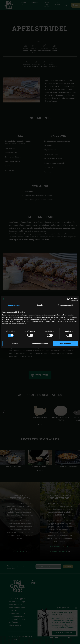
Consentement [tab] (14, 305)
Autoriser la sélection (40, 343)
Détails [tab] (40, 305)
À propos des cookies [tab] (66, 305)
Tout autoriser (65, 343)
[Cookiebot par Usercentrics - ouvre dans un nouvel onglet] (69, 299)
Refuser (15, 343)
